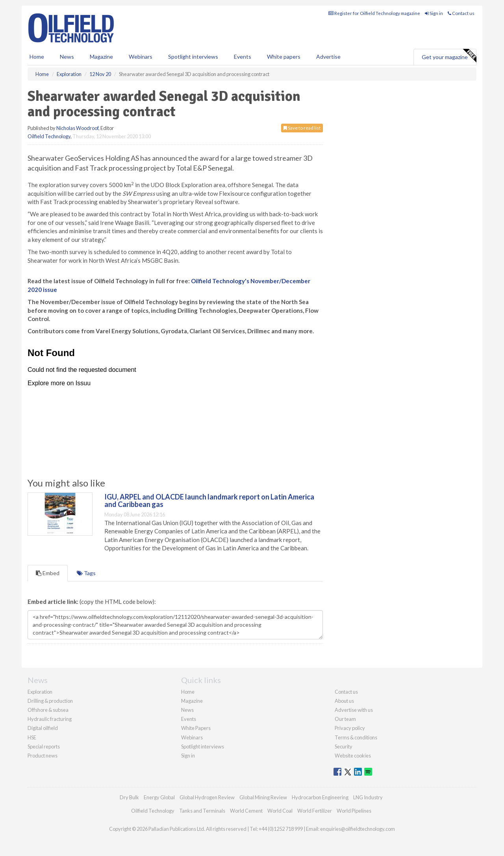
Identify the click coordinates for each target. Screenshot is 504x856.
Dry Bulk (129, 797)
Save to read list (302, 128)
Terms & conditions (356, 737)
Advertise (328, 57)
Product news (43, 756)
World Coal (280, 811)
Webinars (141, 57)
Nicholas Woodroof (77, 128)
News (187, 710)
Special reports (44, 746)
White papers (284, 57)
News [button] (67, 57)
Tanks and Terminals (202, 811)
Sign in (434, 13)
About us (344, 701)
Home (37, 57)
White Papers (196, 728)
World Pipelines (354, 811)
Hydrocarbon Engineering (320, 797)
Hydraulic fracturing (50, 719)
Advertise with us (354, 710)
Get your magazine (449, 56)
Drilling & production (50, 701)
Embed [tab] (48, 573)
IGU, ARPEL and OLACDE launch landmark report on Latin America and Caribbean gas (209, 501)
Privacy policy (350, 728)
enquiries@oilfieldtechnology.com (358, 829)
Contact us (461, 13)
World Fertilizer (315, 811)
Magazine (101, 57)
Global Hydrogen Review (207, 797)
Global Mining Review (263, 797)
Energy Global (159, 797)
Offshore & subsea (48, 710)
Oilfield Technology (49, 136)
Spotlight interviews (193, 57)
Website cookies (353, 756)
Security (344, 746)
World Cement (246, 811)
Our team (345, 719)
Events (243, 57)
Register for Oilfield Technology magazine (374, 13)
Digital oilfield (43, 728)
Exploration (40, 692)
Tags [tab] (86, 573)
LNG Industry (368, 797)
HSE (32, 737)
